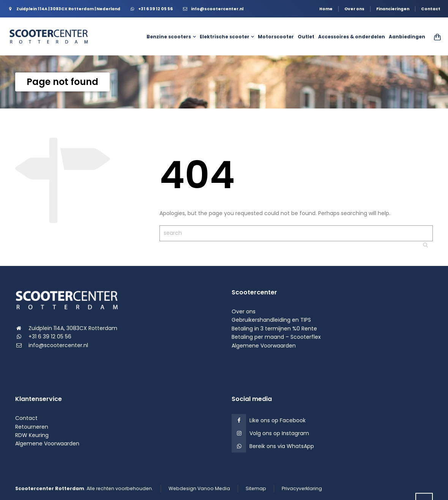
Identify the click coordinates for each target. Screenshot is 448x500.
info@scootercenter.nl (58, 345)
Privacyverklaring (302, 488)
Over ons (354, 9)
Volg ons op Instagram (279, 433)
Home (326, 9)
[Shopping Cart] (435, 37)
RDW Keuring (32, 435)
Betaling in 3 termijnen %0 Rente (274, 329)
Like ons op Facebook (278, 420)
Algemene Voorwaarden (264, 346)
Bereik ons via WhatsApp (282, 446)
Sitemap (256, 488)
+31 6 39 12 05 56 (50, 336)
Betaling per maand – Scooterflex (276, 337)
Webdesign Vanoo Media (199, 488)
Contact (431, 9)
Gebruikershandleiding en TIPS (271, 320)
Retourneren (32, 427)
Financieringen (393, 9)
